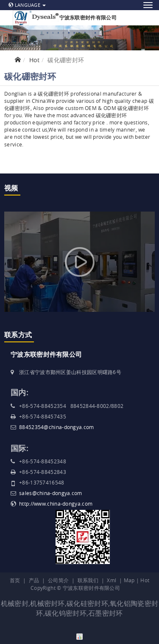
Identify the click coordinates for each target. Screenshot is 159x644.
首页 (15, 580)
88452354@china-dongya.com (57, 427)
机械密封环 (47, 603)
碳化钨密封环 (66, 613)
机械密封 (15, 603)
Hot (34, 60)
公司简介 (58, 580)
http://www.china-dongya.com (56, 504)
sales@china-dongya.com (51, 493)
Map (129, 580)
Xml (112, 580)
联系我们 (88, 580)
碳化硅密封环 (87, 603)
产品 (34, 580)
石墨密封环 (106, 613)
